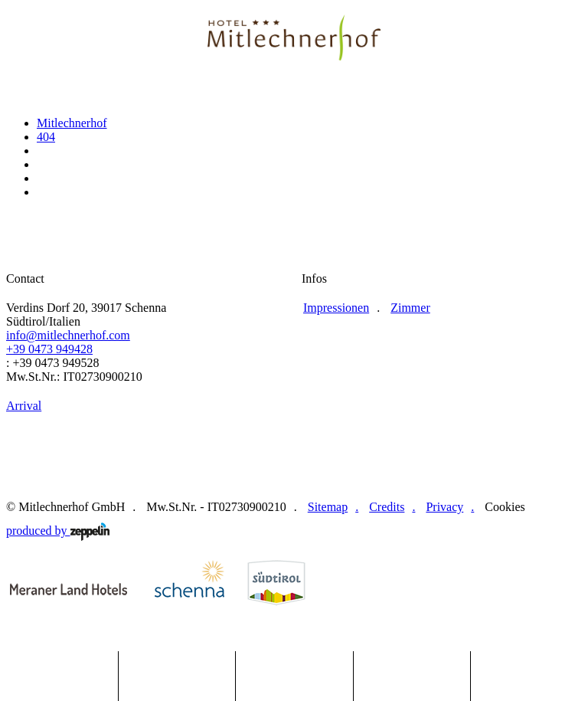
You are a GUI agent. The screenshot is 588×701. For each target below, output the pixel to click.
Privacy (444, 507)
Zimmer (410, 308)
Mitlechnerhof (72, 123)
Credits (387, 507)
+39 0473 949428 (49, 349)
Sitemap (328, 507)
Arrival (24, 406)
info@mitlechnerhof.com (68, 335)
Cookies (505, 507)
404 (46, 137)
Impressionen (336, 308)
